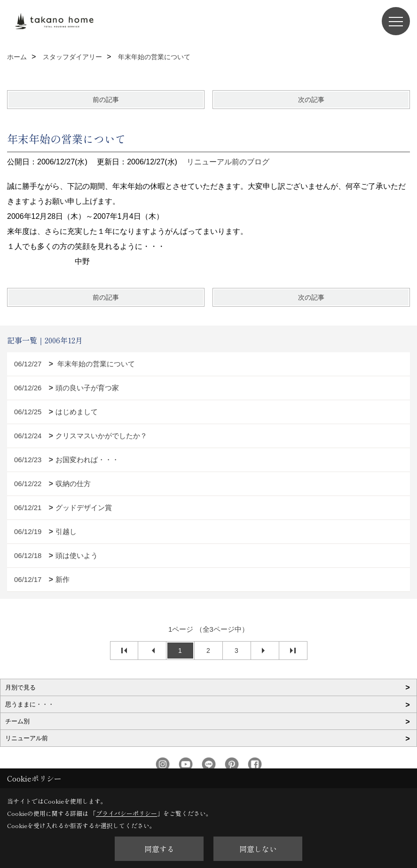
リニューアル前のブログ (228, 162)
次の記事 (311, 100)
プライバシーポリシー (126, 813)
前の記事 (106, 100)
